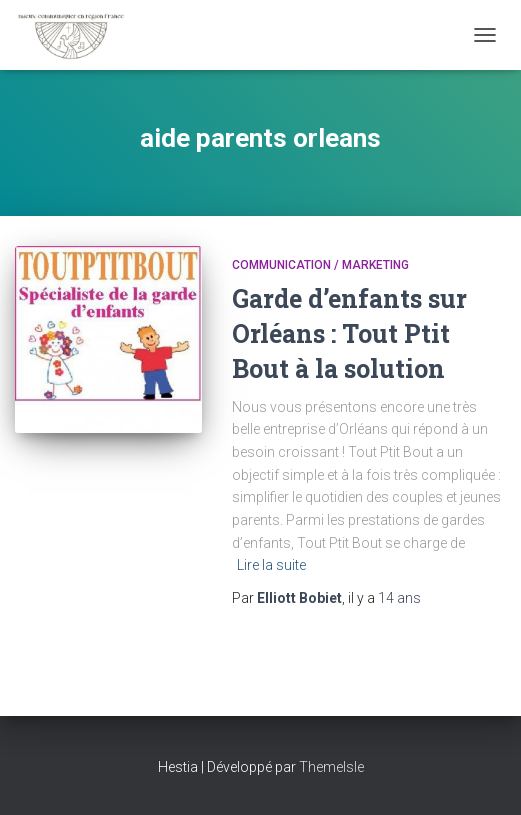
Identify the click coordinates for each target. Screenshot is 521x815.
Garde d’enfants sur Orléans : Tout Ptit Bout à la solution (349, 333)
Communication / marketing (320, 265)
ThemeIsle (331, 767)
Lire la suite (271, 565)
